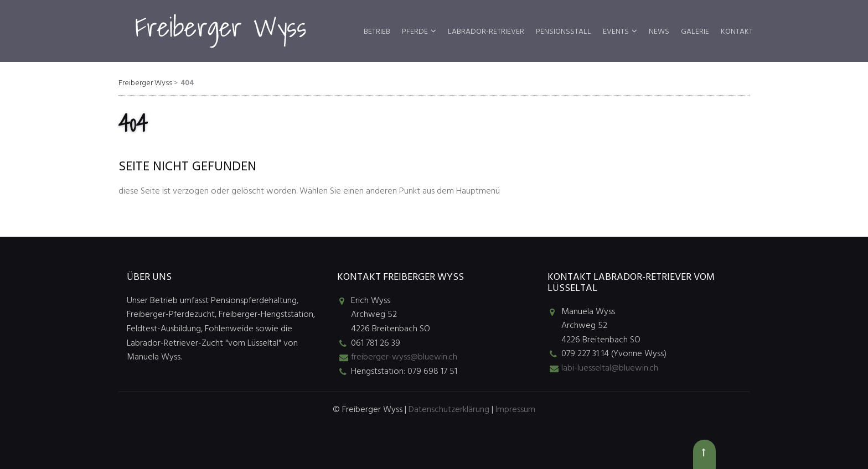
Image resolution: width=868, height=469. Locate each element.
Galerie (695, 32)
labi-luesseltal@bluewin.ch (610, 368)
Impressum (515, 410)
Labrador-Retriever (486, 32)
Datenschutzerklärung (449, 410)
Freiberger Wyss (145, 83)
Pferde (415, 32)
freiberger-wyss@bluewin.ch (404, 357)
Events (616, 32)
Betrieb (377, 32)
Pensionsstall (564, 32)
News (659, 32)
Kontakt (737, 32)
